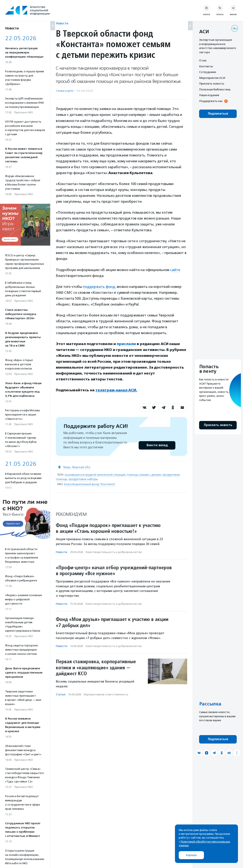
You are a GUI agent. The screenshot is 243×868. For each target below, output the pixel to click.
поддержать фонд (99, 287)
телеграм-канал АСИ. (116, 390)
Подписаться (218, 114)
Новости (62, 23)
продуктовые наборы (83, 479)
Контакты (206, 66)
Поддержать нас (211, 101)
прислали (126, 344)
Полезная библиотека (215, 89)
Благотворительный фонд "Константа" (90, 484)
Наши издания (209, 95)
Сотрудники (208, 72)
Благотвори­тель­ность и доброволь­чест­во (114, 552)
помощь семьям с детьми (144, 475)
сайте (175, 270)
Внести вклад (157, 445)
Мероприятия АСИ (212, 78)
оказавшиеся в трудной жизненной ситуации (95, 475)
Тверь (67, 467)
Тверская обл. (81, 467)
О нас (203, 60)
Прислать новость (212, 83)
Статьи (61, 694)
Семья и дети (65, 91)
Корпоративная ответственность (106, 694)
